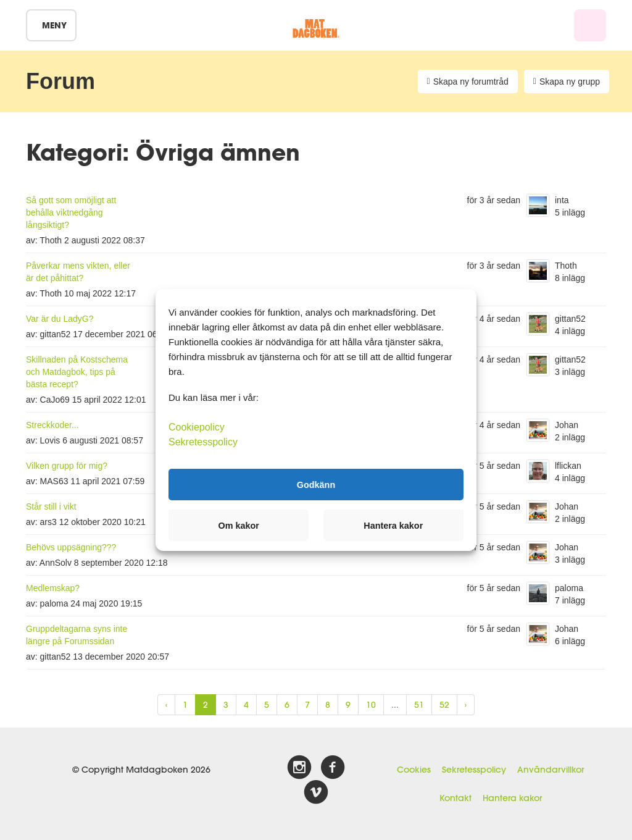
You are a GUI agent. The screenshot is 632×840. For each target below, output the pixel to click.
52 (444, 705)
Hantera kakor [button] (393, 526)
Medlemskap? (53, 588)
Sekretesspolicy (474, 770)
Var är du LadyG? (60, 319)
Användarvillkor (551, 770)
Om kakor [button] (239, 526)
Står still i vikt (51, 506)
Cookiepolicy (197, 427)
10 (371, 705)
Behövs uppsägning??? (71, 547)
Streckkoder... (52, 425)
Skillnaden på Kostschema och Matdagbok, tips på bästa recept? (77, 372)
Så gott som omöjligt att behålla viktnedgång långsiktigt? (71, 212)
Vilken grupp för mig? (67, 466)
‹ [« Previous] (166, 705)
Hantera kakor (512, 798)
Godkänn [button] (316, 484)
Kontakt (455, 798)
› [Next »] (466, 705)
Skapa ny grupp (567, 82)
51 (419, 705)
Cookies (414, 770)
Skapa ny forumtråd (468, 82)
